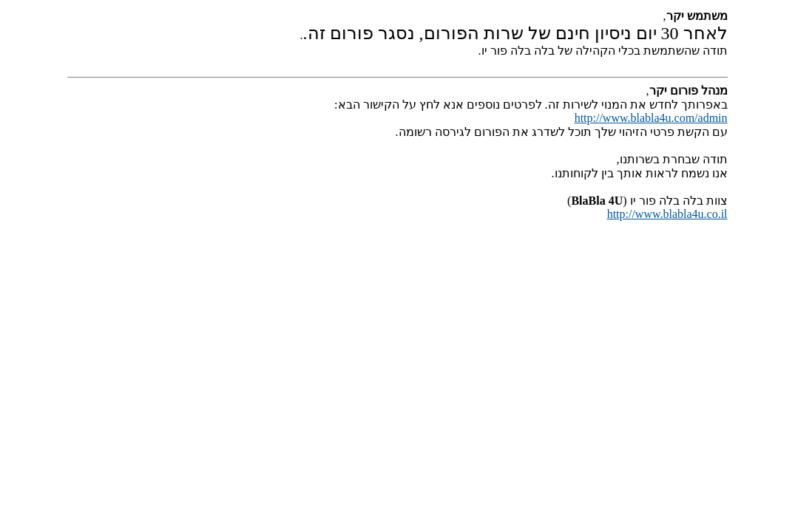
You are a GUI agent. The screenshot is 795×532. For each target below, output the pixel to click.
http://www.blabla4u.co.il (667, 214)
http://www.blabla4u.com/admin (651, 118)
